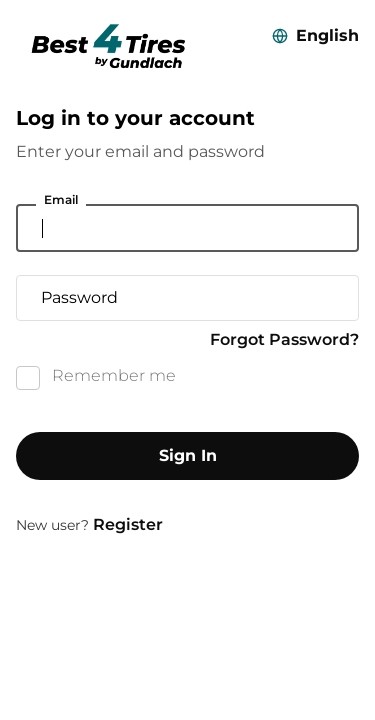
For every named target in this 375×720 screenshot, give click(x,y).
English (327, 35)
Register (128, 524)
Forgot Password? (284, 339)
